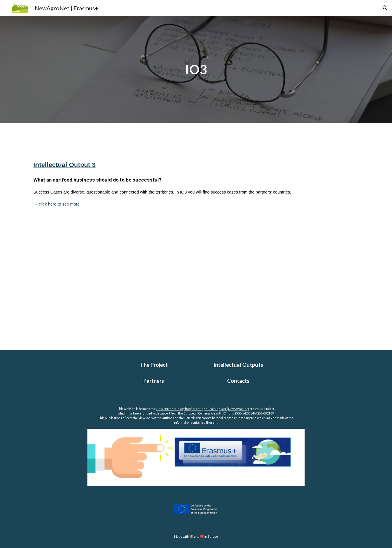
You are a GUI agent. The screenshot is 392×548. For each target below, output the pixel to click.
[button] (385, 8)
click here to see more (59, 204)
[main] (196, 70)
